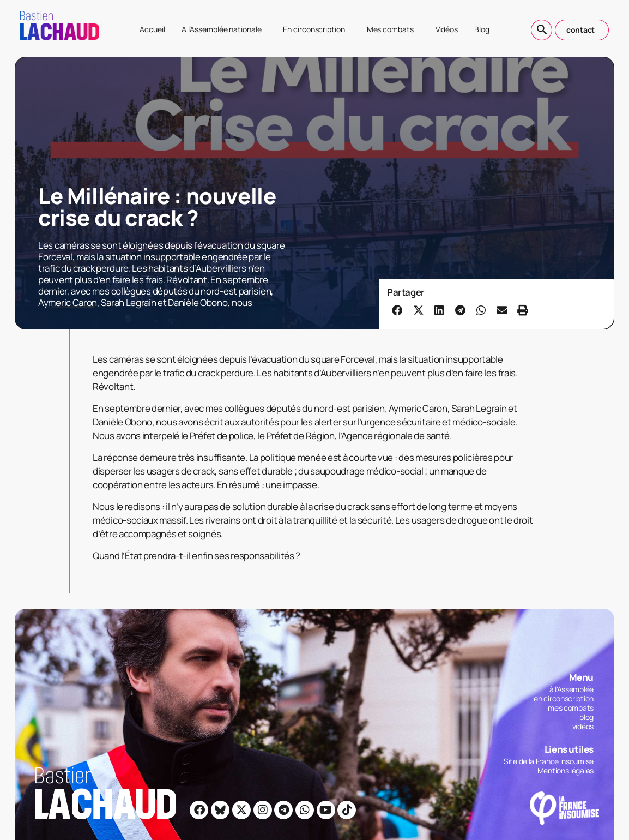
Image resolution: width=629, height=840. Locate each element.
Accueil (152, 29)
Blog (482, 29)
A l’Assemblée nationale (224, 29)
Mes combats (393, 29)
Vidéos (447, 29)
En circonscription (316, 29)
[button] (397, 310)
